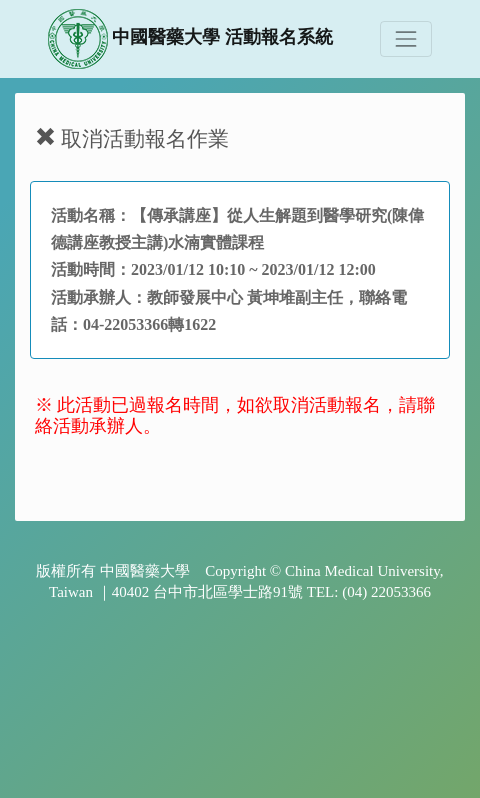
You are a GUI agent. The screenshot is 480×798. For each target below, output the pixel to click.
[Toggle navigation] (406, 39)
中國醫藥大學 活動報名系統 (190, 39)
